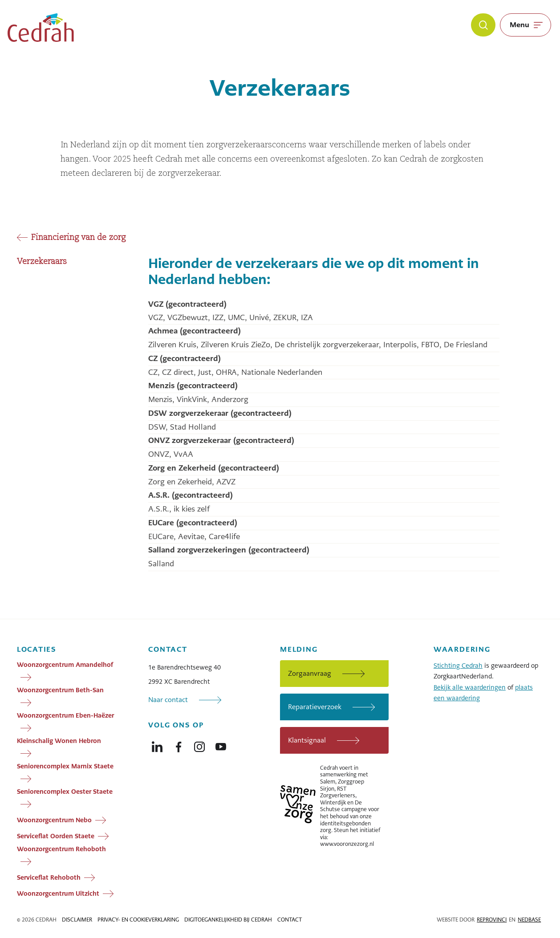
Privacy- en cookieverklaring (138, 920)
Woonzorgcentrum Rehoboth (61, 849)
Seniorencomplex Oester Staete (65, 792)
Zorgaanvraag (310, 673)
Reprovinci (492, 920)
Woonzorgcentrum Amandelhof (65, 665)
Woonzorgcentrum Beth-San (60, 690)
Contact (290, 920)
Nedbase (529, 920)
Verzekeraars (42, 262)
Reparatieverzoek (315, 707)
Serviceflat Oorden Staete (56, 836)
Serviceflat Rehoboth (49, 877)
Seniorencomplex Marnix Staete (65, 766)
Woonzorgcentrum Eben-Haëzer (65, 715)
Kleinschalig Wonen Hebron (59, 741)
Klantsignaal (307, 740)
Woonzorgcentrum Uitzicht (58, 893)
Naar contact (168, 700)
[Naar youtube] (221, 745)
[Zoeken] (483, 25)
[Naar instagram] (199, 745)
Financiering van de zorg (78, 238)
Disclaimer (77, 920)
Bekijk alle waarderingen (470, 687)
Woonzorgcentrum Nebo (54, 820)
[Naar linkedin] (157, 745)
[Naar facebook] (179, 745)
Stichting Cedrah (458, 666)
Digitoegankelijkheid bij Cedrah (228, 920)
